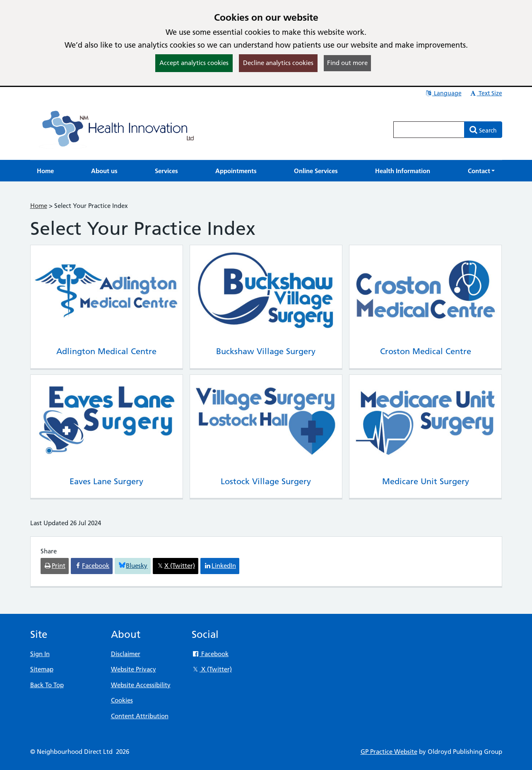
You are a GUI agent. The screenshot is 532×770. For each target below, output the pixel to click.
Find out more (347, 63)
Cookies (122, 700)
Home (39, 206)
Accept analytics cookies (194, 63)
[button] (481, 171)
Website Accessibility (141, 685)
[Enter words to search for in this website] (429, 130)
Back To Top (47, 685)
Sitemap (42, 669)
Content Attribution (140, 716)
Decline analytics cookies (278, 63)
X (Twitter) (212, 669)
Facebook (210, 654)
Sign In (40, 654)
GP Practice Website (389, 752)
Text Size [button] (486, 93)
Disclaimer (126, 654)
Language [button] (443, 93)
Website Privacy (134, 669)
